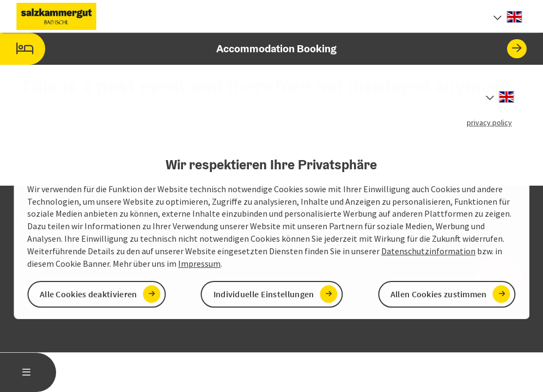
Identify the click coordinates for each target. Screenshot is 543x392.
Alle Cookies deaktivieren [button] (89, 294)
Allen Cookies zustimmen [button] (439, 294)
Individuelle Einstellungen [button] (264, 294)
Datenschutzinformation (428, 251)
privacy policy (489, 122)
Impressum (199, 264)
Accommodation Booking (263, 49)
